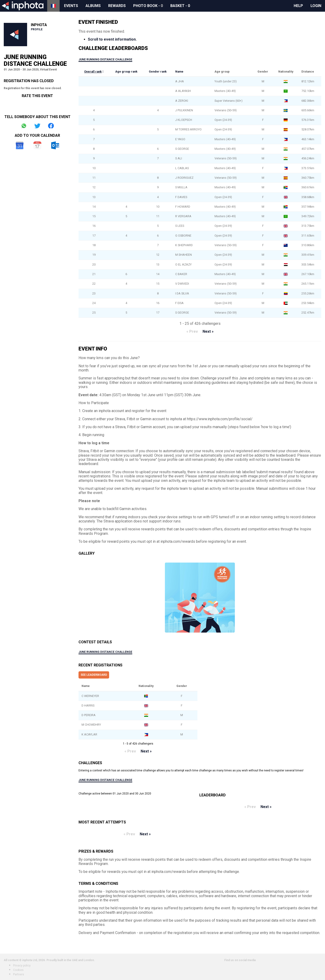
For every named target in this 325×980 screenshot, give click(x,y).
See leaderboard (94, 675)
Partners (19, 974)
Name (179, 72)
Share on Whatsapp (24, 126)
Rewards (117, 6)
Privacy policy (22, 966)
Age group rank (126, 72)
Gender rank (158, 72)
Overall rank (93, 72)
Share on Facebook (51, 126)
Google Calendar (20, 145)
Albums (93, 6)
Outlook (55, 145)
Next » (208, 331)
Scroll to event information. (112, 39)
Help (298, 6)
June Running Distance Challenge (105, 59)
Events (71, 6)
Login (316, 6)
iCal (37, 145)
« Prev (192, 331)
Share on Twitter (37, 126)
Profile (37, 29)
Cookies (18, 970)
